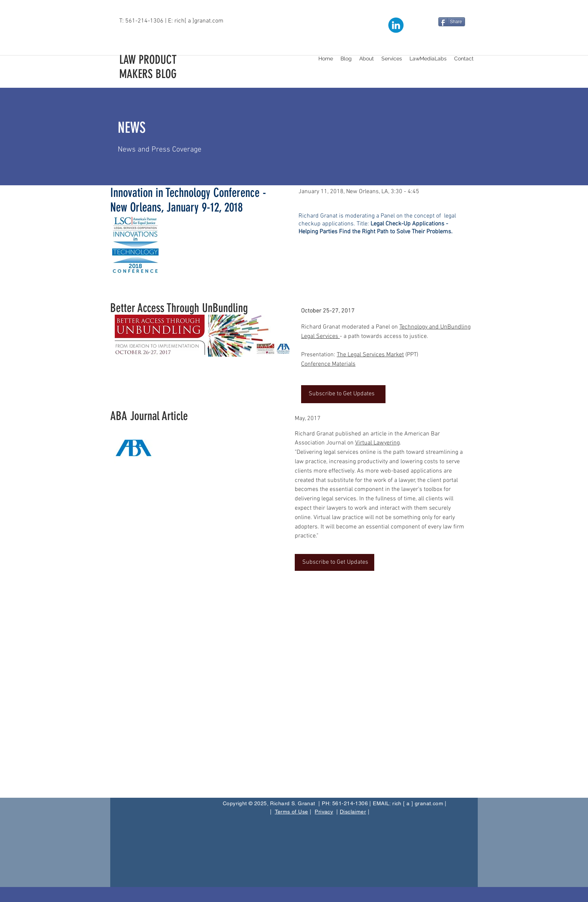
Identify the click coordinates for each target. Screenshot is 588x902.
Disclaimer (353, 812)
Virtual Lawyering (377, 443)
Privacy (324, 812)
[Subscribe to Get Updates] (343, 394)
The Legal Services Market (370, 355)
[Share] (452, 22)
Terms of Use (292, 812)
